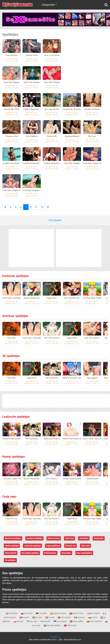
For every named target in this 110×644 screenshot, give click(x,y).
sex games (12, 613)
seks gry (19, 621)
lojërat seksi (70, 625)
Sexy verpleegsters (84, 553)
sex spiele (41, 613)
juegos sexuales (58, 613)
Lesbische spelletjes (16, 417)
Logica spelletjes (53, 546)
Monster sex (71, 546)
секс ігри (32, 621)
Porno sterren (11, 553)
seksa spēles (77, 621)
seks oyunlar (64, 617)
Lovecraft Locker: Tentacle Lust (16, 479)
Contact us (55, 637)
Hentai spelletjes (14, 457)
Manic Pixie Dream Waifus (74, 439)
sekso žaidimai (95, 621)
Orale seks (9, 497)
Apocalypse (92, 378)
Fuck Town (69, 538)
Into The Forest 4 (52, 338)
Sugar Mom (52, 298)
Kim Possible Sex (72, 298)
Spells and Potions (52, 439)
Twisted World (92, 479)
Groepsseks (99, 538)
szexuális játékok (52, 625)
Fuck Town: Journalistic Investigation (19, 298)
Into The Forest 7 (92, 338)
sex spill (24, 617)
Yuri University (52, 378)
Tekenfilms (84, 538)
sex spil (50, 617)
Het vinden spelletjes (30, 553)
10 (42, 207)
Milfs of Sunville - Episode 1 (75, 378)
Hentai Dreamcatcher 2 (12, 439)
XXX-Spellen (55, 220)
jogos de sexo (77, 613)
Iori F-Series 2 (52, 479)
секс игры (27, 613)
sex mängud (60, 621)
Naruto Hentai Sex (32, 298)
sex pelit (46, 621)
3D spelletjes (11, 356)
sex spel (37, 617)
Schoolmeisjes (50, 553)
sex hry (93, 617)
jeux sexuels (94, 613)
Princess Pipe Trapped (93, 298)
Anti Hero (12, 338)
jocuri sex (80, 617)
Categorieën (48, 5)
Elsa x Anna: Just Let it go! (95, 439)
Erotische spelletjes (16, 276)
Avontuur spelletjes (15, 316)
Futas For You (12, 519)
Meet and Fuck (54, 538)
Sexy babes (66, 553)
